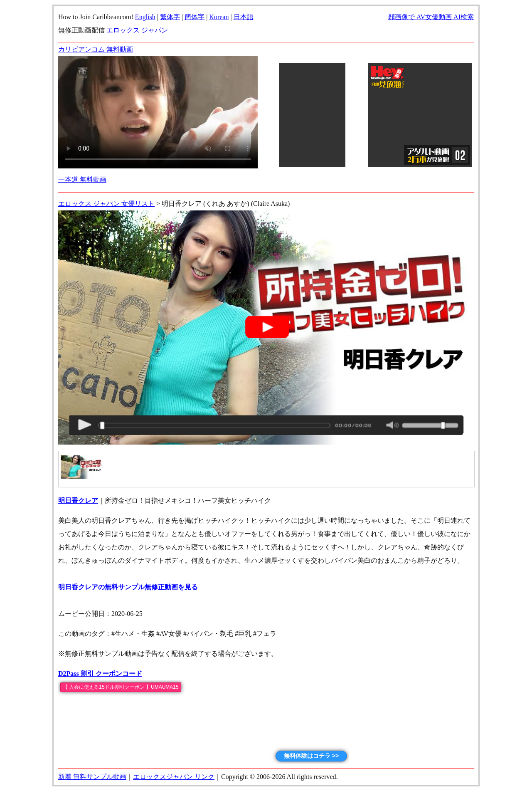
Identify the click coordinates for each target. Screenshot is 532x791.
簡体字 (195, 17)
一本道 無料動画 (82, 179)
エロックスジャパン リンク (174, 777)
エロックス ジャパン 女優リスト (106, 204)
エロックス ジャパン (137, 30)
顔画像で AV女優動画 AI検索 (431, 17)
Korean (219, 17)
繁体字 (170, 17)
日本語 (244, 17)
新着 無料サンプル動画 (92, 777)
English (145, 17)
